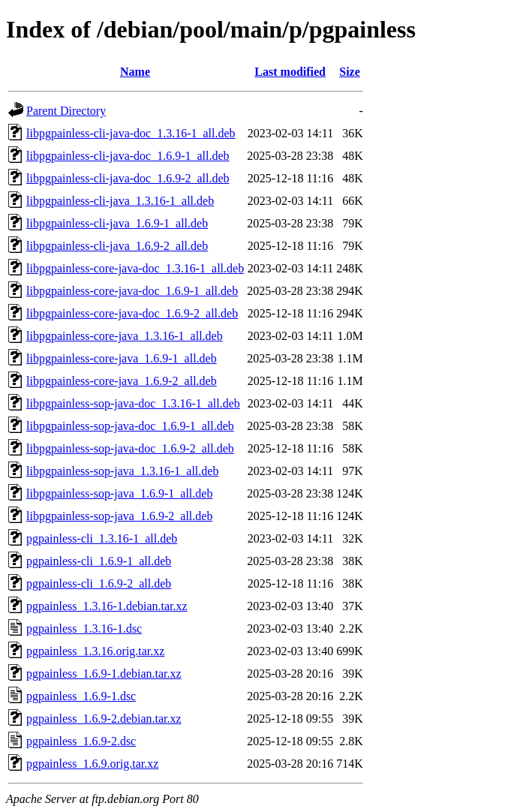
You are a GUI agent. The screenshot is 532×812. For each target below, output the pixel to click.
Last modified (290, 72)
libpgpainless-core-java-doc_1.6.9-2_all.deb (132, 313)
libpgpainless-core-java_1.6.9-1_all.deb (122, 358)
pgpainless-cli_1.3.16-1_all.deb (102, 538)
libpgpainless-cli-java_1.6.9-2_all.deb (117, 246)
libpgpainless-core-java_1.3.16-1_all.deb (125, 336)
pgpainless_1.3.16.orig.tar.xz (95, 651)
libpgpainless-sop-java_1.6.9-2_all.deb (119, 516)
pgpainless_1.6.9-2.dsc (81, 741)
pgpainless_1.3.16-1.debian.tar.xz (107, 606)
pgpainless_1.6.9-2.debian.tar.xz (104, 719)
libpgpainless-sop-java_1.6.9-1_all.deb (119, 493)
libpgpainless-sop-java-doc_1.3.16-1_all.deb (133, 403)
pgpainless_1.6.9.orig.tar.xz (92, 764)
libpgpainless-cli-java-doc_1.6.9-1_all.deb (128, 156)
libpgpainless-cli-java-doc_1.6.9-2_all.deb (128, 178)
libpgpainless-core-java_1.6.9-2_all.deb (122, 381)
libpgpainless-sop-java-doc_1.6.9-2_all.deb (130, 448)
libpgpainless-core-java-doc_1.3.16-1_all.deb (135, 268)
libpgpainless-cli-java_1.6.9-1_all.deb (117, 223)
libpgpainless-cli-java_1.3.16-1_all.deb (120, 201)
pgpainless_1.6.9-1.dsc (81, 696)
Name (135, 72)
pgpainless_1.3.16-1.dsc (84, 629)
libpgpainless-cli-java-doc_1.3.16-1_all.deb (131, 133)
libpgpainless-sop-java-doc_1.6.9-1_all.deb (130, 426)
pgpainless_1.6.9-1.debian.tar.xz (104, 674)
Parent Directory (66, 111)
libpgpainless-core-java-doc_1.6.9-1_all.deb (132, 291)
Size (350, 72)
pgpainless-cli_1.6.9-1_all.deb (99, 561)
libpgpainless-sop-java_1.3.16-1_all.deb (122, 471)
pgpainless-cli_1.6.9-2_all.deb (99, 583)
